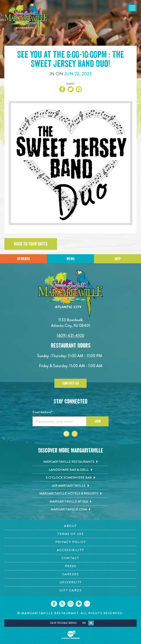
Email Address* (42, 412)
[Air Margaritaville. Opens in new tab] (70, 486)
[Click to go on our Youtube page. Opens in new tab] (79, 604)
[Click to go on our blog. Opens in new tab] (87, 604)
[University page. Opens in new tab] (70, 582)
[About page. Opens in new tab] (70, 526)
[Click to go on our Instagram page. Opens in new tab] (70, 604)
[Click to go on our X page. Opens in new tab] (62, 604)
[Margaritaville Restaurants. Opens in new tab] (70, 462)
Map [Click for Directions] (118, 259)
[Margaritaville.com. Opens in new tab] (70, 509)
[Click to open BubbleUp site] (70, 635)
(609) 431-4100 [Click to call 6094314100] (70, 335)
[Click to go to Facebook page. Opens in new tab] (66, 434)
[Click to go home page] (26, 19)
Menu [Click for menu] (70, 259)
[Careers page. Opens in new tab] (70, 574)
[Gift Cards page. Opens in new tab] (70, 590)
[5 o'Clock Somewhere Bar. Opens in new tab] (70, 478)
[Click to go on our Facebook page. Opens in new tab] (54, 604)
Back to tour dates (31, 244)
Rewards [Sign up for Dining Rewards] (23, 259)
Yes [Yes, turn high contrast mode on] (84, 623)
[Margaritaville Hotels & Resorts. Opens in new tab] (70, 494)
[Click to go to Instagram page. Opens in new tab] (75, 434)
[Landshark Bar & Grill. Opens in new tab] (70, 470)
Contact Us (70, 383)
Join (98, 421)
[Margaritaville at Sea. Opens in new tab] (70, 502)
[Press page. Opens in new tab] (70, 566)
